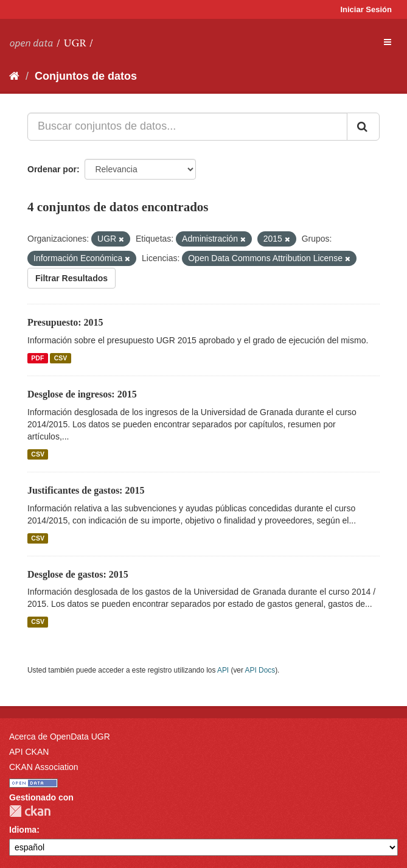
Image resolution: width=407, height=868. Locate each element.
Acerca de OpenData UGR (60, 737)
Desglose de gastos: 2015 (78, 574)
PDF (37, 358)
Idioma (23, 830)
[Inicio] (14, 76)
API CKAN (29, 752)
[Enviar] (363, 127)
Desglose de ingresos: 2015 (82, 394)
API (223, 670)
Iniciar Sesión (366, 9)
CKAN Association (44, 767)
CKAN (30, 811)
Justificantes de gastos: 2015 (86, 490)
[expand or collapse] (388, 42)
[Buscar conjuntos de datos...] (187, 127)
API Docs (260, 670)
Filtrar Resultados (71, 278)
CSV (61, 358)
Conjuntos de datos (86, 76)
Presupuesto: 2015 (65, 322)
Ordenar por (52, 169)
